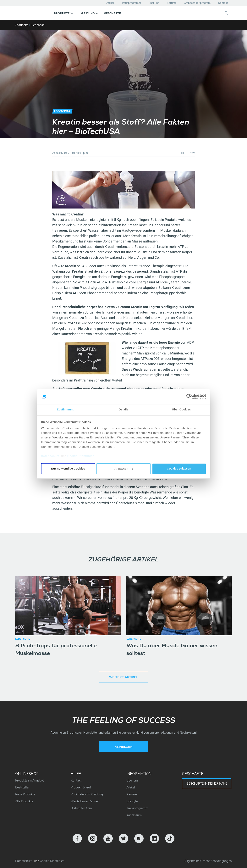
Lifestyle (132, 801)
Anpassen (124, 469)
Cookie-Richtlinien (81, 456)
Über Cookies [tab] (181, 409)
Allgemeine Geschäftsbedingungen (208, 861)
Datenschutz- (25, 861)
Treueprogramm (131, 3)
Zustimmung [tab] (66, 409)
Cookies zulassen (179, 469)
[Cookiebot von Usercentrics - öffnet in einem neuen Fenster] (189, 397)
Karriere (172, 3)
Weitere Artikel (123, 678)
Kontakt (223, 3)
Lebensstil (38, 25)
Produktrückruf (81, 787)
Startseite (22, 25)
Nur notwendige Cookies (68, 469)
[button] (64, 13)
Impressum (134, 815)
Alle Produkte (24, 801)
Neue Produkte (25, 794)
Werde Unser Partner (85, 801)
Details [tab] (123, 409)
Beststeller (22, 787)
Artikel (110, 3)
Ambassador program (197, 3)
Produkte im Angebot (30, 780)
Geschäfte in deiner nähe (207, 784)
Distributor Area (81, 808)
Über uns (154, 3)
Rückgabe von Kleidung (87, 794)
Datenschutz (50, 456)
